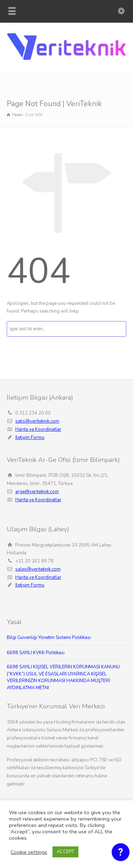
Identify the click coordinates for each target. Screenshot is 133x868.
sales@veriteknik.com (38, 569)
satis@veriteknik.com (37, 421)
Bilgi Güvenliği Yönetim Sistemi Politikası (49, 638)
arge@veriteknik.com (37, 492)
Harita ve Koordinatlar (38, 429)
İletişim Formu (30, 438)
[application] (121, 854)
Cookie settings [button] (29, 852)
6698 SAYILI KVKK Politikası (36, 653)
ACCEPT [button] (65, 852)
